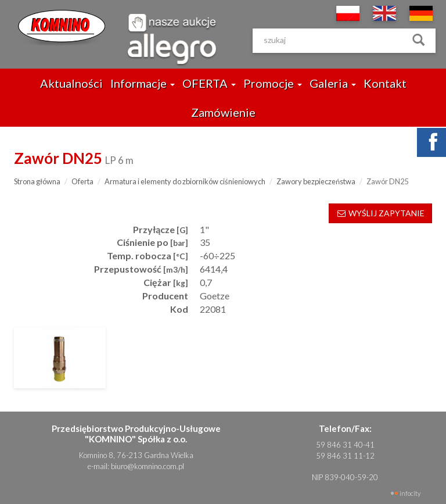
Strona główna (37, 181)
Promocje (273, 83)
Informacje (143, 83)
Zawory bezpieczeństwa (316, 181)
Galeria (333, 83)
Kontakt (385, 83)
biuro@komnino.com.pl (148, 466)
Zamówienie (223, 112)
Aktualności (71, 83)
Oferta (82, 181)
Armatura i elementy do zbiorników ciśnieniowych (185, 181)
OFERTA (209, 83)
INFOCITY (410, 493)
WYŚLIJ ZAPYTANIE (380, 213)
